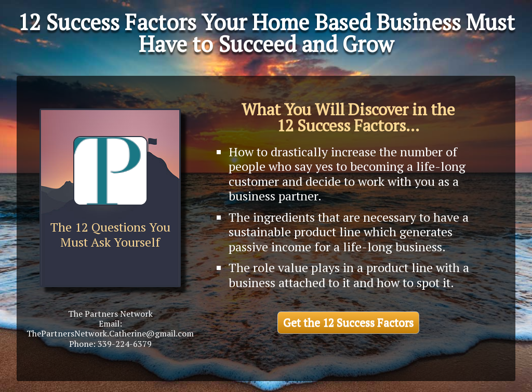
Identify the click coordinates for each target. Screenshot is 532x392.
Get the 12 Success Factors (348, 322)
